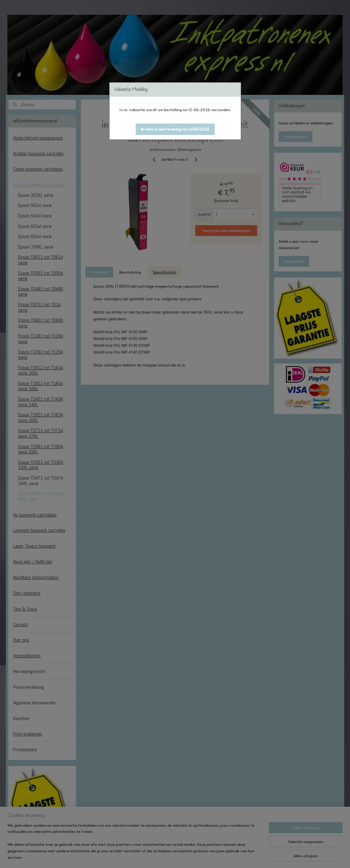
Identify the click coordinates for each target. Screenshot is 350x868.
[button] (175, 129)
